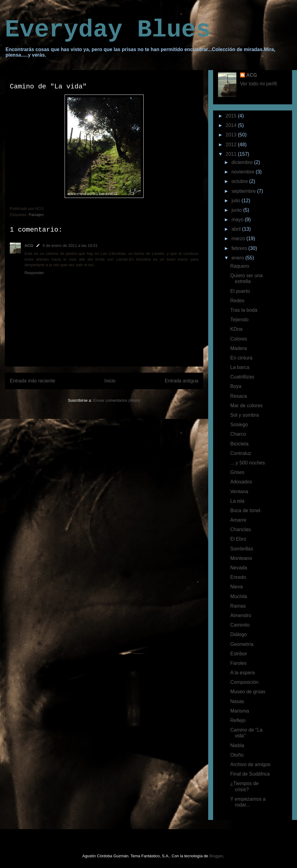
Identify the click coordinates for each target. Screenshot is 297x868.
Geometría (242, 644)
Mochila (239, 596)
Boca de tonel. (246, 510)
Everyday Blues (108, 30)
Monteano (241, 558)
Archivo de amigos (250, 764)
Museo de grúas (248, 692)
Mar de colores (246, 406)
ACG (29, 246)
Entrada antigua (182, 381)
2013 (232, 135)
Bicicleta (239, 444)
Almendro (241, 615)
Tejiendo (239, 320)
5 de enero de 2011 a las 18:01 (70, 246)
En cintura (241, 358)
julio (237, 201)
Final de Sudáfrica (250, 774)
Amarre (238, 520)
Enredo (238, 577)
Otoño (237, 755)
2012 (232, 145)
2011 (232, 154)
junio (237, 210)
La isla (237, 501)
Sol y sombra (244, 415)
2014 (232, 125)
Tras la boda (244, 310)
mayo (238, 220)
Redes (237, 301)
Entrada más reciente (32, 381)
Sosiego (239, 425)
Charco (238, 434)
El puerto (240, 291)
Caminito (240, 625)
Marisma (240, 711)
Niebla (237, 745)
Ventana (239, 492)
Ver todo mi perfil (258, 84)
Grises (237, 472)
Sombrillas (242, 549)
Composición (244, 682)
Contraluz (241, 453)
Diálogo (239, 634)
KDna (236, 329)
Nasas (237, 701)
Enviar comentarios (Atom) (117, 400)
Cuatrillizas (242, 377)
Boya (236, 386)
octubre (240, 181)
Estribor (239, 654)
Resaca (239, 396)
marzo (239, 238)
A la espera (242, 673)
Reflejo (238, 720)
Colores (239, 339)
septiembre (244, 191)
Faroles (238, 663)
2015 (232, 116)
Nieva (237, 587)
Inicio (110, 381)
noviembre (244, 172)
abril (237, 229)
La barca (240, 367)
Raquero (240, 266)
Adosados (241, 482)
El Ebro (238, 539)
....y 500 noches (248, 463)
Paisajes (36, 215)
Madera (239, 348)
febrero (240, 248)
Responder (34, 273)
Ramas (238, 606)
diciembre (243, 162)
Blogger (216, 856)
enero (238, 258)
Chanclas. (241, 529)
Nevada (239, 568)
